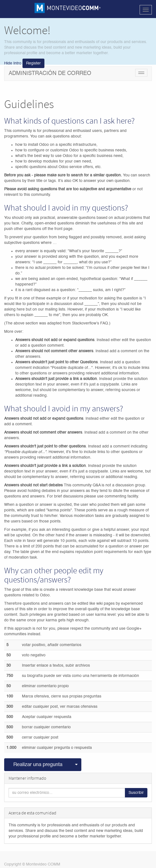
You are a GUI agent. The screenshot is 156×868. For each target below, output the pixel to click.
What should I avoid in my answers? (64, 408)
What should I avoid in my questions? (66, 207)
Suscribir (136, 793)
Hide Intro (13, 63)
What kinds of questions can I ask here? (69, 121)
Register (33, 63)
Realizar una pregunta (38, 765)
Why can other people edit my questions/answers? (54, 575)
